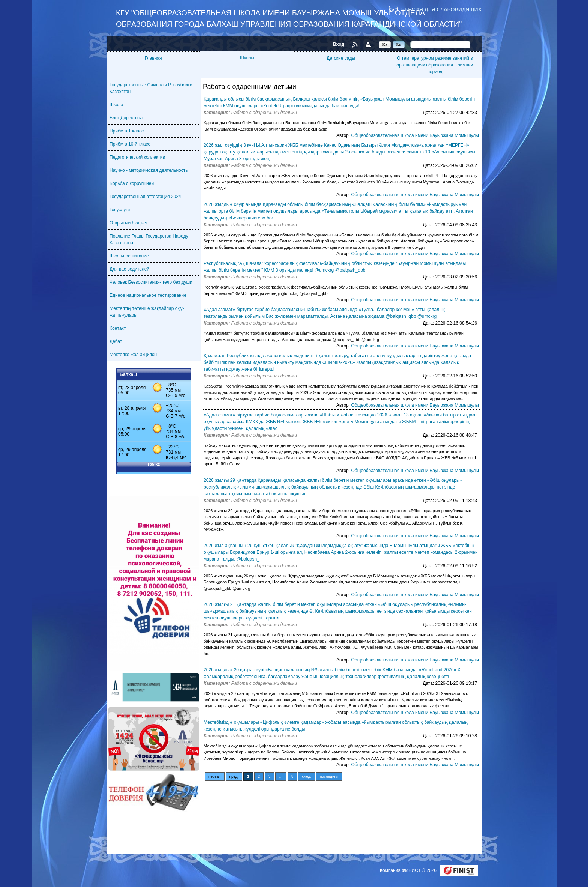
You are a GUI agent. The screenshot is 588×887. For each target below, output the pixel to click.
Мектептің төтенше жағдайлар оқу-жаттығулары (147, 312)
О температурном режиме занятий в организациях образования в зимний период (435, 65)
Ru (399, 44)
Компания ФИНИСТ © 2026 (409, 870)
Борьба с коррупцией (132, 183)
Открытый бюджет (129, 223)
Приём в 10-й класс (130, 144)
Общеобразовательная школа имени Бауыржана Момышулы (415, 135)
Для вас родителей (129, 269)
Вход (339, 44)
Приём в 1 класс (127, 131)
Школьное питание (129, 256)
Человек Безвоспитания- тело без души (151, 282)
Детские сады (341, 58)
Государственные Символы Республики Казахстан (151, 88)
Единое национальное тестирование (148, 295)
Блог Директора (126, 118)
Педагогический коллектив (137, 157)
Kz (385, 44)
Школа (116, 105)
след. (307, 777)
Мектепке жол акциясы (133, 355)
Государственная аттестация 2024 (145, 197)
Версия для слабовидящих (441, 9)
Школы (247, 58)
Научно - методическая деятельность (148, 170)
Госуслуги (120, 210)
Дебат (116, 341)
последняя (329, 777)
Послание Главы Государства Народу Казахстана (149, 239)
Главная (153, 58)
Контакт (118, 328)
